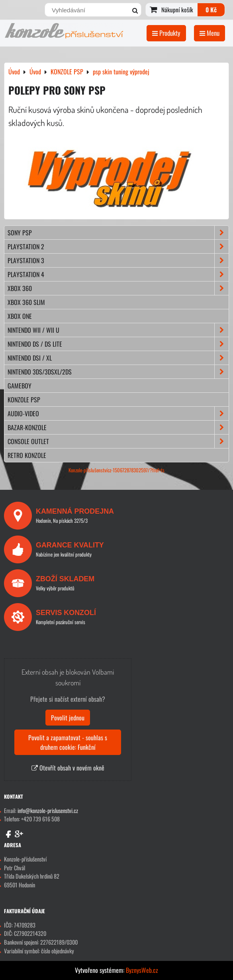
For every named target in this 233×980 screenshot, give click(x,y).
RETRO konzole (27, 455)
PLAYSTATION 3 (118, 260)
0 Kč (211, 10)
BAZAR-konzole (118, 427)
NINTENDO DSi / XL (118, 358)
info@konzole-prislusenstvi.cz (48, 810)
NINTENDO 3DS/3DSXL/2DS (118, 372)
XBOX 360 (118, 288)
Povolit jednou (68, 718)
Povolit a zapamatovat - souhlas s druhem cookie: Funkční (68, 742)
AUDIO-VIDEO (118, 413)
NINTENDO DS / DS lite (118, 344)
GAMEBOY (20, 386)
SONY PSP (118, 233)
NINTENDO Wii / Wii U (118, 330)
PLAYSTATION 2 (118, 246)
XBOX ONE (20, 316)
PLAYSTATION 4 (118, 274)
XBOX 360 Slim (26, 302)
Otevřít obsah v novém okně (68, 768)
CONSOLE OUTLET (118, 441)
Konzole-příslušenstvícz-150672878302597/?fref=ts (116, 470)
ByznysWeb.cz (142, 970)
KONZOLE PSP (24, 400)
